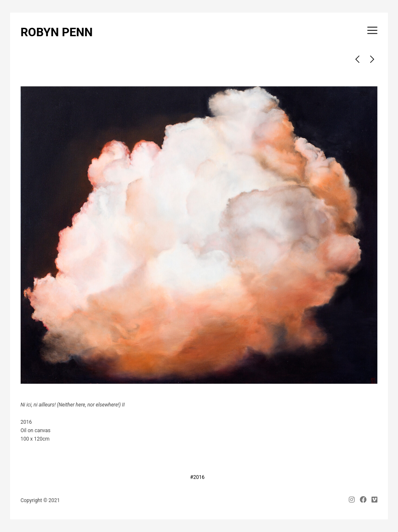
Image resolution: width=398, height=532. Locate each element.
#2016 (197, 477)
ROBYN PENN (57, 32)
